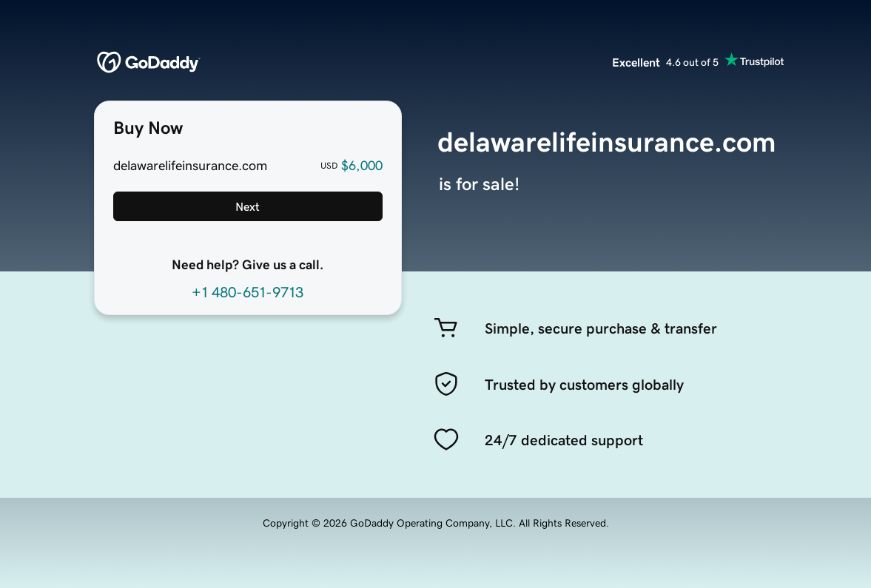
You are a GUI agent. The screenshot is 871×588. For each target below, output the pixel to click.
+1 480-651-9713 (248, 292)
